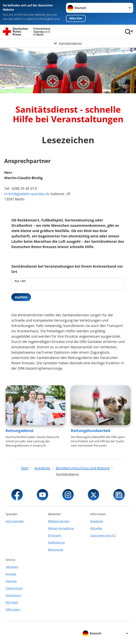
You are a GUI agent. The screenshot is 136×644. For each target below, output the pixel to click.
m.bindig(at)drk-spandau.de (27, 194)
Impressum (13, 595)
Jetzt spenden (15, 521)
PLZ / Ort (20, 281)
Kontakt (11, 574)
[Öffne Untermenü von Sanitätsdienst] (68, 43)
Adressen (12, 567)
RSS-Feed (12, 602)
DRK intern (13, 610)
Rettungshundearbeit (91, 431)
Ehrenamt (55, 535)
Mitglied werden (59, 521)
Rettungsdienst (20, 431)
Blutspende (56, 550)
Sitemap (11, 581)
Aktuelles (96, 528)
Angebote (97, 521)
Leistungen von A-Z (103, 535)
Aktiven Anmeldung (61, 528)
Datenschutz (14, 588)
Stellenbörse (56, 543)
